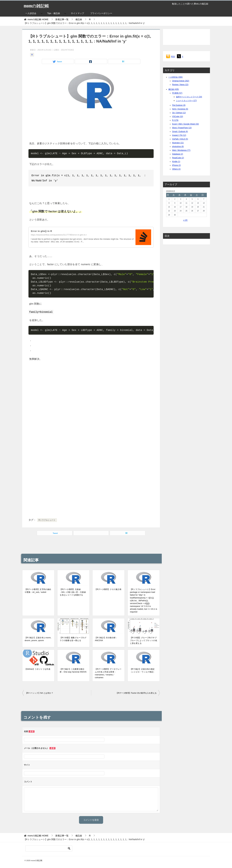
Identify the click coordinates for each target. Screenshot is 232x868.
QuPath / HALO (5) (180, 139)
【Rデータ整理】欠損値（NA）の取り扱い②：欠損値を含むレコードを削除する (73, 592)
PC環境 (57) (177, 93)
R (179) (175, 120)
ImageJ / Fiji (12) (179, 135)
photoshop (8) (178, 147)
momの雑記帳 (38, 5)
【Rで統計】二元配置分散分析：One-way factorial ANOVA (73, 671)
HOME (38, 19)
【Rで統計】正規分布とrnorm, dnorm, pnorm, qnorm (38, 639)
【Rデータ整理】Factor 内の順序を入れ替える (136, 693)
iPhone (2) (176, 165)
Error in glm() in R (42, 231)
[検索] (49, 848)
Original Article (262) (181, 81)
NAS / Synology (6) (180, 109)
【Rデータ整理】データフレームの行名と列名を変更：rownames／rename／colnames (108, 673)
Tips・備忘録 (54, 13)
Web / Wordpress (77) (181, 150)
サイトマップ (77, 13)
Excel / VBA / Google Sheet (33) (185, 124)
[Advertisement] (91, 127)
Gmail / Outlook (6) (180, 132)
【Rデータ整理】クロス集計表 (108, 589)
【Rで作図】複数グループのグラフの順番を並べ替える (73, 639)
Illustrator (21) (178, 143)
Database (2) (177, 154)
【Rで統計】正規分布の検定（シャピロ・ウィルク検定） (143, 671)
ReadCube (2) (178, 158)
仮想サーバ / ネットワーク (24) (189, 97)
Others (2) (176, 169)
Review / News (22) (180, 85)
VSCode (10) (177, 116)
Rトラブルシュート (47, 520)
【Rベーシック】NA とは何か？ (39, 693)
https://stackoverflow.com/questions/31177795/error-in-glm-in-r (59, 235)
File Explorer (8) (179, 105)
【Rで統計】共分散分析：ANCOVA (106, 639)
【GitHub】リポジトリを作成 (38, 669)
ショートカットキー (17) (186, 101)
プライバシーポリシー (101, 13)
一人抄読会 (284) (175, 77)
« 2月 (185, 220)
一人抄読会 (31, 13)
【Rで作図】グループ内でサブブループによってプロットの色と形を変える (144, 640)
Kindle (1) (176, 162)
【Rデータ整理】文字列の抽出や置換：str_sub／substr (38, 591)
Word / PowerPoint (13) (182, 128)
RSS (173, 57)
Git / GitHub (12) (179, 113)
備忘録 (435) (174, 89)
